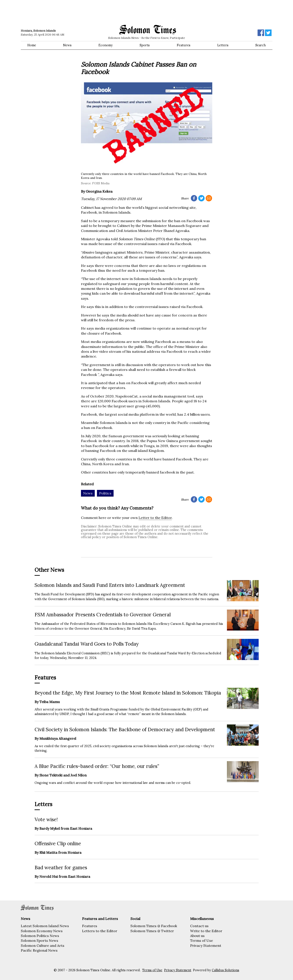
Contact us (199, 926)
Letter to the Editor (155, 518)
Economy (106, 45)
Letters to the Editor (100, 931)
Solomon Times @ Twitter (152, 931)
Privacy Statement (206, 945)
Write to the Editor (206, 931)
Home (32, 45)
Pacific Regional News (39, 950)
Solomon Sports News (39, 940)
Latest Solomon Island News (45, 926)
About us (197, 936)
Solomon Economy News (42, 931)
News (67, 45)
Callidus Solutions (225, 970)
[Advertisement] (83, 12)
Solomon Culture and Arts (43, 945)
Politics (105, 493)
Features (184, 45)
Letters (223, 45)
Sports (145, 45)
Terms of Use (202, 940)
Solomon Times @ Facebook (154, 926)
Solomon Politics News (40, 936)
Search (261, 45)
